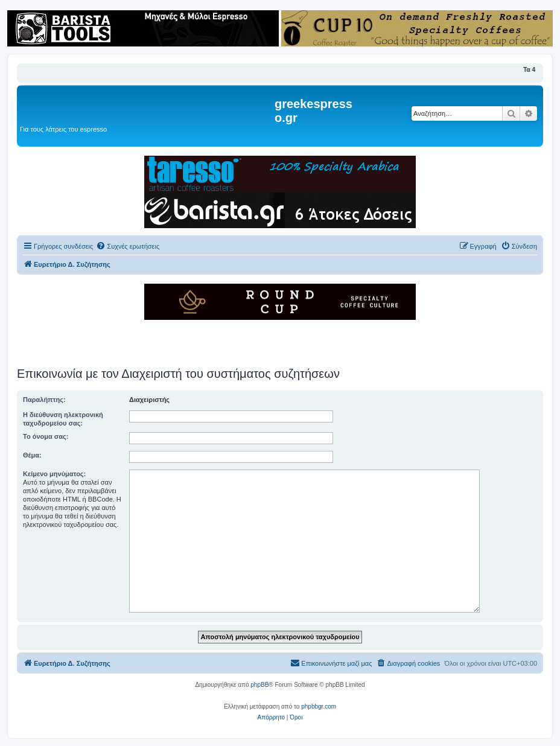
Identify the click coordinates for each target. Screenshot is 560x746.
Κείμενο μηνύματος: (54, 474)
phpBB (259, 685)
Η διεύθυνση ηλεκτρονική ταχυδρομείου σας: (63, 419)
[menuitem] (128, 246)
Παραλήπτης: (44, 400)
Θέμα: (32, 455)
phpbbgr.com (319, 706)
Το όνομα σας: (46, 436)
